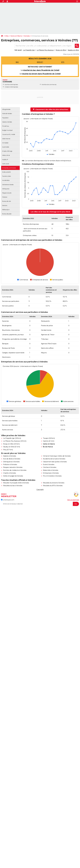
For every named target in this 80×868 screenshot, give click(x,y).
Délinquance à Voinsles (11, 462)
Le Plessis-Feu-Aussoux (45, 50)
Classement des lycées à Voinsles (55, 462)
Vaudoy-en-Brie (73, 50)
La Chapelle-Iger (29, 50)
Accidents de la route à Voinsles (54, 459)
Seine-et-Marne (16, 36)
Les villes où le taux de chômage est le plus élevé (50, 212)
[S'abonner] (40, 504)
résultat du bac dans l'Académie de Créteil (41, 70)
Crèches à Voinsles (50, 467)
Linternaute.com (8, 500)
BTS (63, 62)
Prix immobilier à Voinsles (52, 476)
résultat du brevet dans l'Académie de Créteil (41, 74)
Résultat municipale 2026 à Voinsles (16, 483)
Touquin (46, 438)
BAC (17, 62)
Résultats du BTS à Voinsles (53, 486)
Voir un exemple (73, 500)
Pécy (5, 450)
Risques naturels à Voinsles (13, 467)
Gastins (46, 441)
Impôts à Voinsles (10, 473)
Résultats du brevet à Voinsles (54, 483)
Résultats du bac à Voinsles (13, 486)
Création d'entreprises (11, 87)
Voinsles (27, 36)
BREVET (40, 62)
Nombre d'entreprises (11, 85)
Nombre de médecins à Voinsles (15, 470)
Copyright (40, 490)
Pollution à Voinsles (10, 464)
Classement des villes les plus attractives (51, 110)
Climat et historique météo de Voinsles (57, 456)
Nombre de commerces (49, 85)
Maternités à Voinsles (51, 470)
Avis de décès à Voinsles (12, 459)
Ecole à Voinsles (49, 464)
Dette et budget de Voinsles (13, 476)
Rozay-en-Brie (61, 50)
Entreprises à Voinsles (51, 473)
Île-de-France (48, 447)
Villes (7, 36)
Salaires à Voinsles (10, 456)
